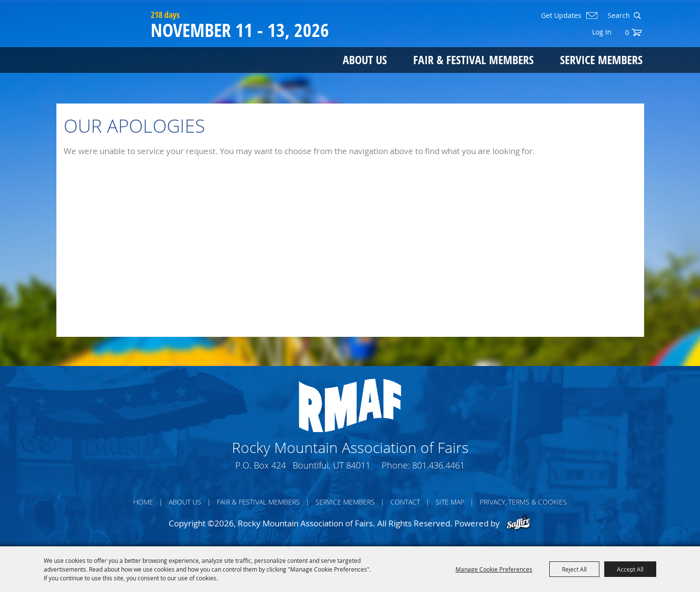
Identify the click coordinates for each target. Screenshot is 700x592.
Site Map (450, 502)
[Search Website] (618, 16)
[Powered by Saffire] (518, 523)
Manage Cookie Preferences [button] (494, 569)
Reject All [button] (574, 569)
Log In (602, 32)
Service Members (601, 60)
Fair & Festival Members (473, 60)
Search (637, 16)
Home (143, 502)
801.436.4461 (438, 465)
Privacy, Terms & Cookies (523, 502)
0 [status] (627, 32)
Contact (405, 502)
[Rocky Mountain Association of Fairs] (101, 45)
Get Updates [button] (561, 16)
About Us (365, 60)
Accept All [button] (630, 569)
